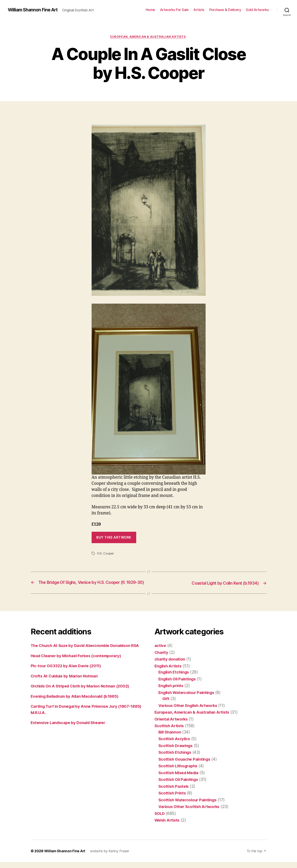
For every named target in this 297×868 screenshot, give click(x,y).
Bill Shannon (170, 738)
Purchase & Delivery (225, 10)
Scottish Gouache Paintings (186, 765)
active (160, 651)
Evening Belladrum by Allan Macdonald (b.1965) (78, 708)
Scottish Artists (170, 732)
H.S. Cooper (106, 554)
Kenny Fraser (120, 857)
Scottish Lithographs (179, 772)
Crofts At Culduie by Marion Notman (66, 688)
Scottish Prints (173, 799)
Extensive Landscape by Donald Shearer (70, 735)
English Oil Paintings (178, 685)
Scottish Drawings (177, 751)
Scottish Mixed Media (180, 779)
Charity (162, 658)
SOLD (160, 819)
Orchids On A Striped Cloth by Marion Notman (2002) (83, 698)
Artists (199, 10)
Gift (166, 704)
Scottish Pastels (174, 792)
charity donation (171, 665)
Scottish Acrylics (175, 745)
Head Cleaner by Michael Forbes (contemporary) (79, 668)
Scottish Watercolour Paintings (189, 806)
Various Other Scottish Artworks (191, 812)
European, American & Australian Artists (148, 37)
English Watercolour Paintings (188, 698)
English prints (172, 692)
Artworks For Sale (174, 10)
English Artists (169, 672)
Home (150, 10)
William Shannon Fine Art (34, 10)
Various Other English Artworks (190, 711)
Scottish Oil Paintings (179, 785)
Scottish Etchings (176, 758)
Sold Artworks (257, 10)
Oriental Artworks (172, 725)
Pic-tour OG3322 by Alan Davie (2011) (68, 678)
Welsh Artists (168, 826)
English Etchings (175, 678)
